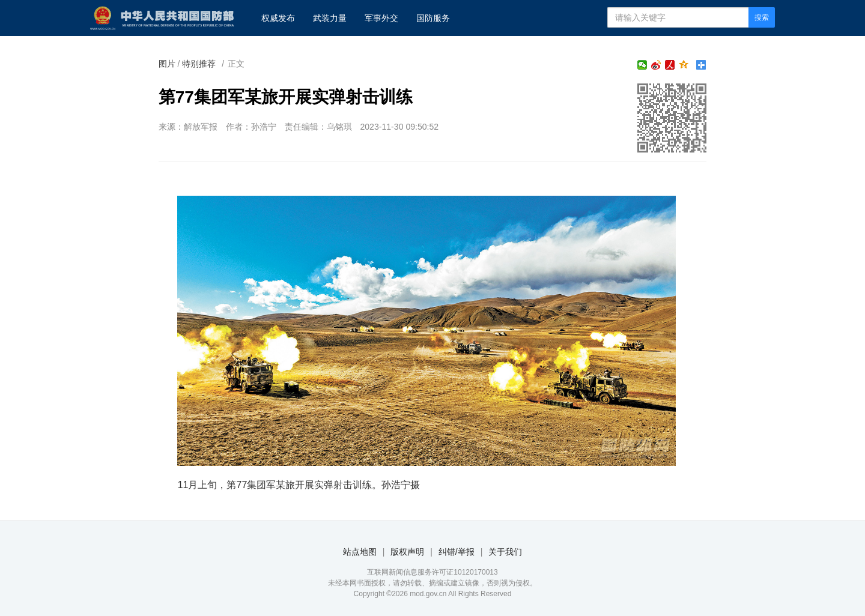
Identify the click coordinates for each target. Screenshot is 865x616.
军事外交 (381, 18)
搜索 (762, 17)
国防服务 (433, 18)
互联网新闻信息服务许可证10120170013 (432, 572)
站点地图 (360, 552)
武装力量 (330, 18)
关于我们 (505, 552)
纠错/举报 (457, 552)
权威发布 (278, 18)
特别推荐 (199, 64)
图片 (167, 64)
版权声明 (407, 552)
